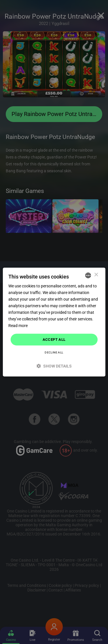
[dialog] (54, 322)
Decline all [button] (54, 352)
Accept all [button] (54, 340)
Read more (18, 326)
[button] (54, 366)
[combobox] (88, 275)
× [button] (96, 275)
